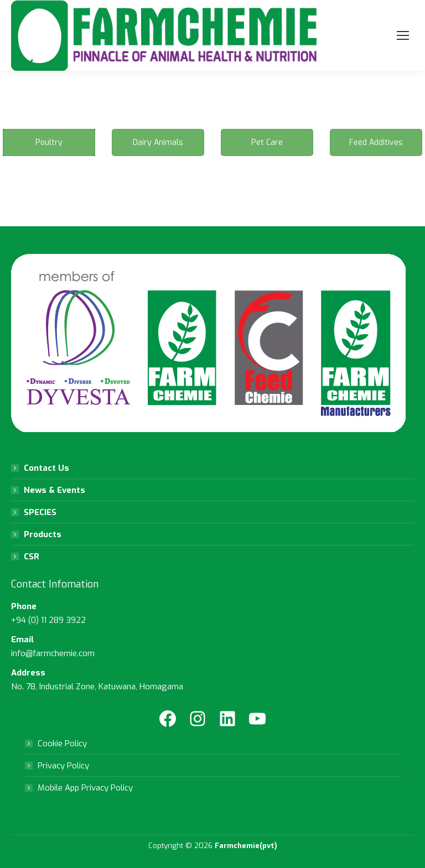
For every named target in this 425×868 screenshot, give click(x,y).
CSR (32, 557)
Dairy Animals (158, 142)
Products (43, 534)
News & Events (55, 490)
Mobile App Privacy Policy (85, 788)
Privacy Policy (63, 766)
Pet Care (267, 142)
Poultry (49, 142)
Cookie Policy (62, 744)
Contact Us (46, 468)
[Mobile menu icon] (403, 35)
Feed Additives (376, 142)
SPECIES (40, 512)
